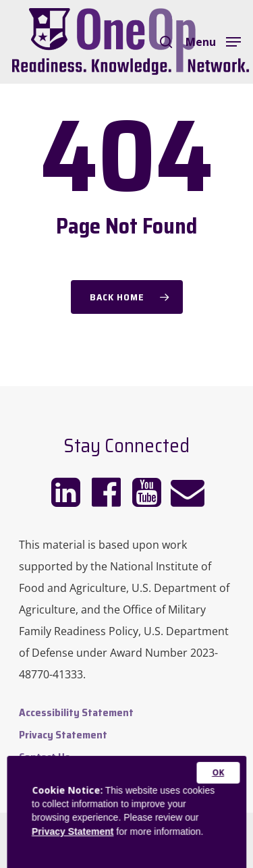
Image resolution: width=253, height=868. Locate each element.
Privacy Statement (63, 735)
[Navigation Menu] (213, 40)
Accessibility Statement (76, 712)
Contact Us (45, 757)
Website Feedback (63, 779)
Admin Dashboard (60, 802)
